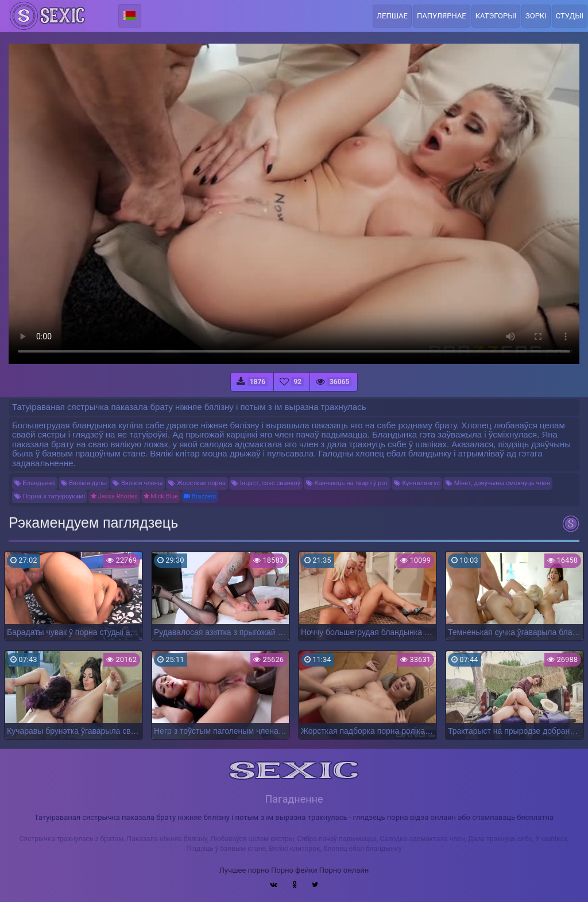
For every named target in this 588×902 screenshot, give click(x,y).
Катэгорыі (496, 16)
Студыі (570, 16)
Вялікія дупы (84, 483)
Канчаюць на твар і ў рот (347, 483)
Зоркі (536, 16)
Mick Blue (161, 496)
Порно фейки (294, 870)
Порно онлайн (344, 870)
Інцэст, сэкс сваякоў (266, 483)
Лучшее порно (244, 870)
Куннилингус (417, 483)
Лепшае (392, 16)
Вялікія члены (138, 483)
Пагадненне (294, 799)
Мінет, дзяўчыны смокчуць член (498, 483)
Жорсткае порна (197, 483)
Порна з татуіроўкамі (50, 496)
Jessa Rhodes (114, 496)
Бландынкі (35, 483)
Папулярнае (442, 16)
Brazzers (200, 496)
